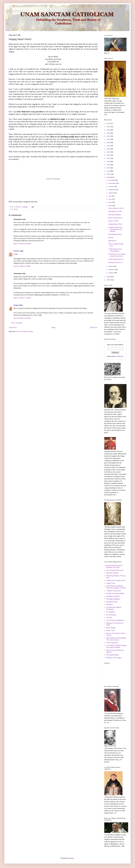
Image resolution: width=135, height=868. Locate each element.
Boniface (17, 251)
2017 (109, 152)
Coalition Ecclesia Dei (114, 591)
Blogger (71, 858)
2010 (109, 174)
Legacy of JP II (113, 221)
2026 (109, 124)
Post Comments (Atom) (25, 331)
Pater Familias (111, 628)
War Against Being (112, 655)
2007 (109, 280)
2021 (109, 139)
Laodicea (109, 617)
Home (54, 328)
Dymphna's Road (112, 602)
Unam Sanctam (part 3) (116, 259)
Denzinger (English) (113, 596)
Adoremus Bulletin (112, 573)
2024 (109, 130)
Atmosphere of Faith (115, 211)
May (110, 202)
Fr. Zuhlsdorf (111, 612)
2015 (109, 158)
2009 (109, 177)
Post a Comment (17, 323)
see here (31, 49)
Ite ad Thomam (111, 615)
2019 (109, 146)
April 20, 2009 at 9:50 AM (22, 318)
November (112, 183)
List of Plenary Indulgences (115, 620)
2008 (109, 277)
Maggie (16, 305)
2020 (109, 142)
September (112, 190)
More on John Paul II (115, 218)
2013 (109, 165)
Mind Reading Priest (115, 234)
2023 (109, 133)
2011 (108, 171)
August (111, 193)
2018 (109, 149)
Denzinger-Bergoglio (113, 599)
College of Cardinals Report (115, 593)
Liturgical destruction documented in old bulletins (115, 229)
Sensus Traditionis (112, 643)
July (110, 196)
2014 (109, 162)
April (111, 206)
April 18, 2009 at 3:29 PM (22, 266)
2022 (109, 136)
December (112, 180)
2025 (109, 127)
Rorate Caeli (110, 630)
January (111, 273)
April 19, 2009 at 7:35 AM (22, 298)
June (110, 199)
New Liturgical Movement (115, 570)
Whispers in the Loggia (114, 658)
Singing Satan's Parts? (115, 224)
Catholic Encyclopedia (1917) (116, 580)
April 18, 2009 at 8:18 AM (22, 244)
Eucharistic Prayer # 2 (115, 262)
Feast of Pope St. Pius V (116, 208)
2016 (109, 155)
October (111, 186)
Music (16, 209)
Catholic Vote (111, 583)
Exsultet (111, 237)
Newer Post (13, 328)
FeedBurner (120, 356)
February (112, 270)
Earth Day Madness (115, 215)
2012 (109, 168)
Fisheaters (110, 604)
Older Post (94, 328)
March (111, 266)
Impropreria (112, 241)
